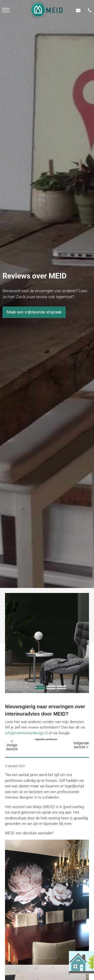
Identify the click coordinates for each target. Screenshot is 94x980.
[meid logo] (47, 10)
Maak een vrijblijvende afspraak (34, 312)
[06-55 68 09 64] (91, 10)
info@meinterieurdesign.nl (26, 733)
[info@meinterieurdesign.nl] (79, 10)
